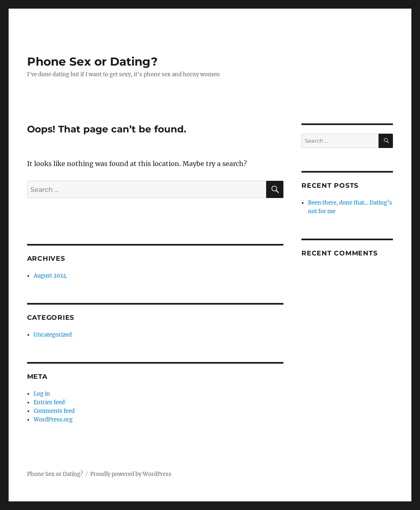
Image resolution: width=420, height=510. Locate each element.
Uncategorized (53, 335)
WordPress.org (53, 420)
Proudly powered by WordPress (131, 474)
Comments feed (54, 411)
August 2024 (50, 276)
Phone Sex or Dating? (92, 61)
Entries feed (49, 402)
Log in (42, 394)
